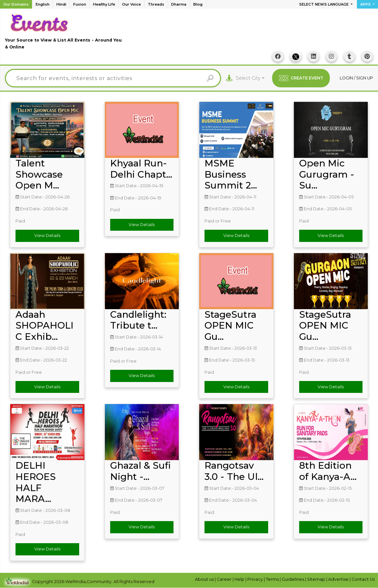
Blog (198, 4)
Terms (273, 579)
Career (225, 579)
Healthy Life (104, 4)
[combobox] (250, 78)
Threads (156, 4)
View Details (47, 236)
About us (205, 579)
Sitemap (317, 579)
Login (347, 78)
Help (240, 579)
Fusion (80, 4)
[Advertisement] (253, 33)
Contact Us (363, 579)
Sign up (365, 78)
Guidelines (293, 579)
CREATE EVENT (301, 78)
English (43, 4)
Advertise (339, 579)
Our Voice (131, 4)
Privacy (256, 579)
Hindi (61, 4)
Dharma (179, 4)
